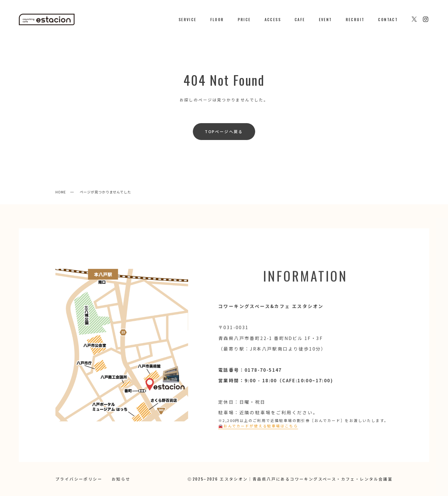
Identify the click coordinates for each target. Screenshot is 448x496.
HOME (61, 192)
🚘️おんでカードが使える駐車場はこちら (257, 426)
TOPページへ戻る (224, 131)
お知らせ (121, 479)
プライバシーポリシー (79, 479)
